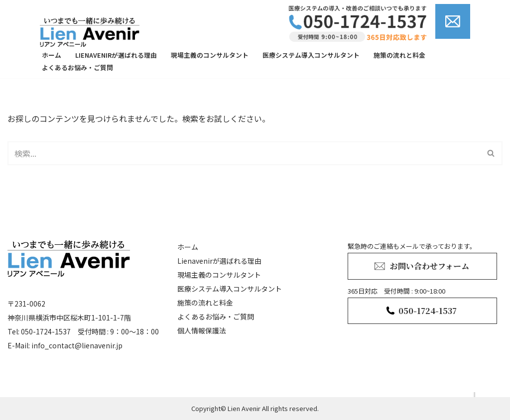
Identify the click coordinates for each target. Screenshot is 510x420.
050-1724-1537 (428, 311)
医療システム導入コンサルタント (311, 55)
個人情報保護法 (202, 330)
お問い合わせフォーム (430, 266)
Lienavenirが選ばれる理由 (116, 55)
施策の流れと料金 (399, 55)
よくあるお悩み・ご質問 (77, 67)
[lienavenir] (92, 32)
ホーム (52, 55)
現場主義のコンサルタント (210, 55)
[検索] (244, 153)
